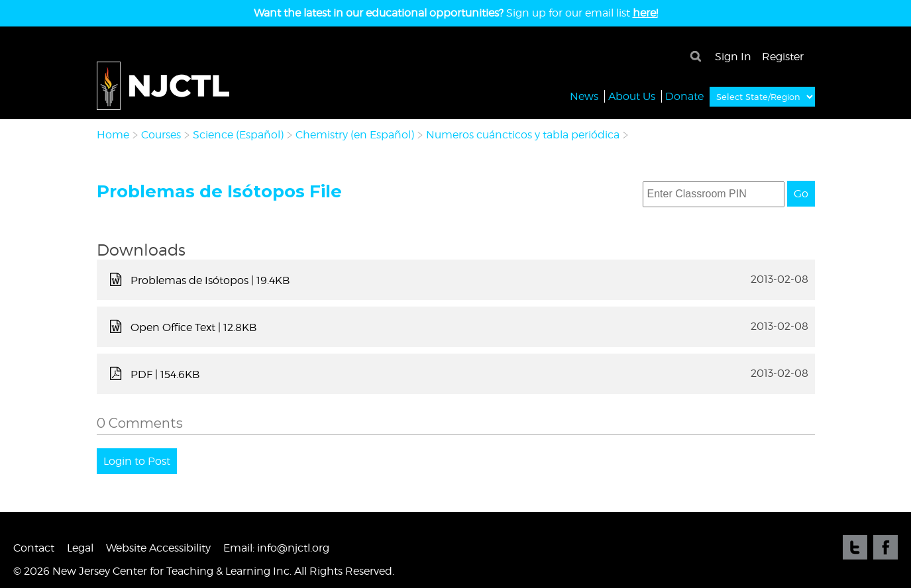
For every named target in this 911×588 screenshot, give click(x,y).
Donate (684, 96)
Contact (34, 548)
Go (801, 194)
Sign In (733, 57)
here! (645, 13)
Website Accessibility (158, 548)
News (584, 96)
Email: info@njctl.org (276, 548)
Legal (80, 548)
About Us (632, 96)
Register (783, 57)
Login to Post (137, 461)
